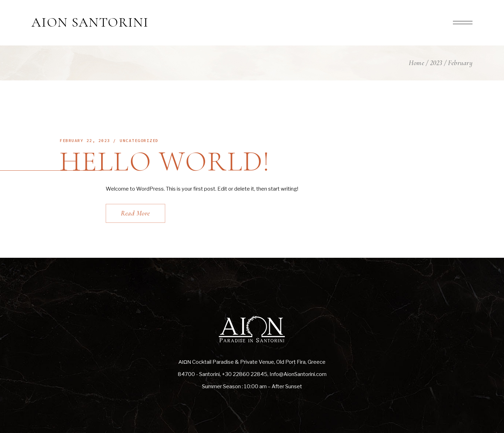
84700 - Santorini (199, 374)
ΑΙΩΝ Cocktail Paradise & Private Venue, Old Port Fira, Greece (252, 362)
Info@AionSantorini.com (298, 374)
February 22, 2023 (85, 140)
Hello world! (165, 161)
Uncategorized (139, 140)
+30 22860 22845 (245, 374)
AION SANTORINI (90, 23)
